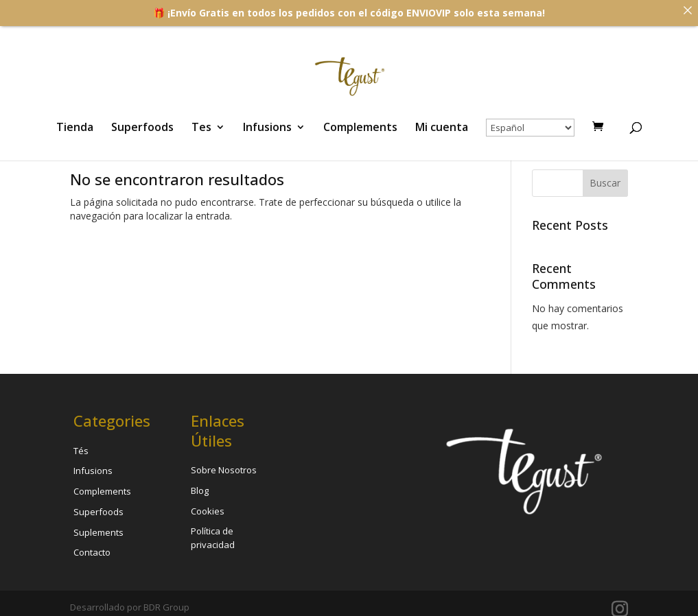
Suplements (98, 532)
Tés (81, 451)
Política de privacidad (213, 538)
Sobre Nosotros (224, 470)
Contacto (92, 552)
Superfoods (142, 128)
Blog (200, 490)
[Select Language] (530, 128)
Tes (201, 128)
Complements (360, 128)
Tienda (75, 128)
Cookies (208, 511)
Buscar (605, 183)
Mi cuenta (442, 128)
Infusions (267, 128)
